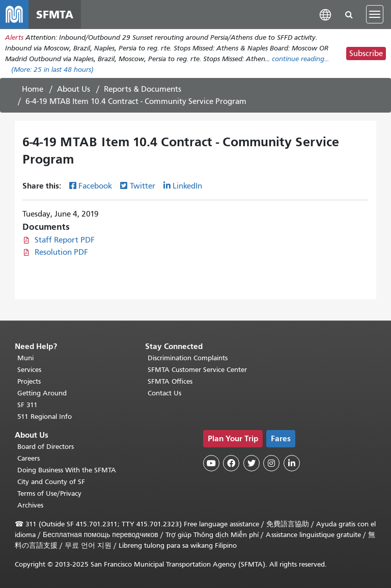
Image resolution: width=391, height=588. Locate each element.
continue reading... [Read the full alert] (300, 59)
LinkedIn (187, 186)
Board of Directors (46, 447)
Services (29, 370)
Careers (29, 458)
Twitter (143, 186)
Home (33, 89)
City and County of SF (51, 482)
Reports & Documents (143, 89)
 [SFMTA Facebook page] (231, 463)
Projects (29, 381)
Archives (30, 505)
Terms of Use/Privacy (49, 493)
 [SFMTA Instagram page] (271, 463)
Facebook (95, 186)
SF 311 (27, 405)
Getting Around (42, 393)
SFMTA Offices (170, 381)
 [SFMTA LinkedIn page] (292, 463)
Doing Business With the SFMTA (67, 470)
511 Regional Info (45, 417)
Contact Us (164, 393)
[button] (325, 14)
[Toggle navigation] (375, 14)
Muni (25, 358)
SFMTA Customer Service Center (197, 370)
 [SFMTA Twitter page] (252, 463)
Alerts (14, 37)
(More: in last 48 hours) (52, 70)
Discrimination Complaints (188, 358)
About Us (74, 89)
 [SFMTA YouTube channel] (211, 463)
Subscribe (366, 54)
